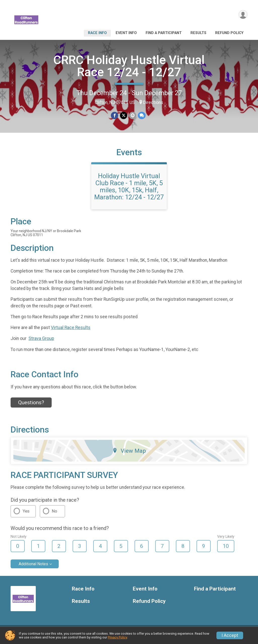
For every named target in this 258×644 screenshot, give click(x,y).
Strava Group (41, 342)
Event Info (126, 33)
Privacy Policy (117, 637)
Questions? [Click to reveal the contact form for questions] (31, 406)
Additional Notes (33, 567)
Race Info (97, 33)
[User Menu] (243, 15)
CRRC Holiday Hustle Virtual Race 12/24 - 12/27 (129, 66)
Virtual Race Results (71, 331)
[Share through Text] (141, 115)
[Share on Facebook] (115, 115)
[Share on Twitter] (124, 115)
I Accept (230, 635)
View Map (129, 454)
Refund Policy (229, 33)
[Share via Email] (132, 115)
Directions (153, 102)
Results (198, 33)
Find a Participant (164, 33)
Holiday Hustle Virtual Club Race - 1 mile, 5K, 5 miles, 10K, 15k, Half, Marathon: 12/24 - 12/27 (129, 190)
